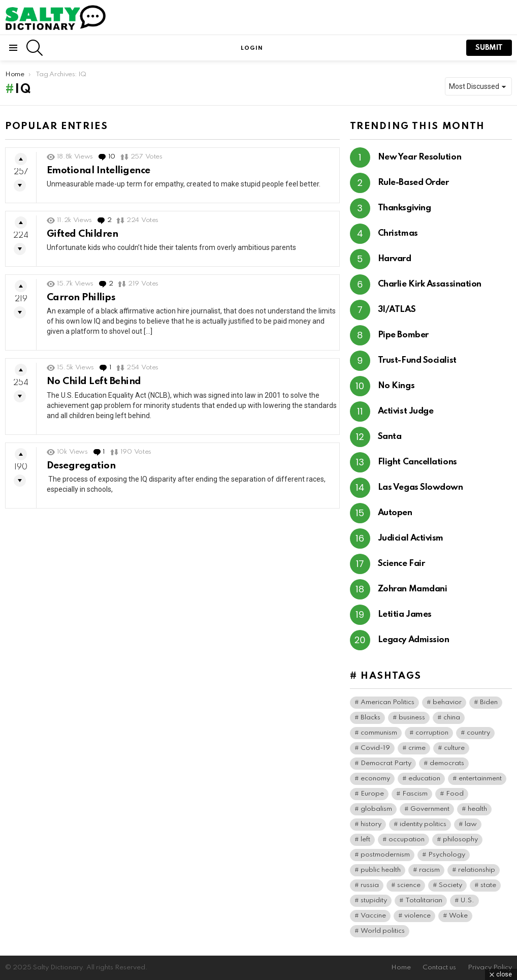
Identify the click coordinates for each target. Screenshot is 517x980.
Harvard (395, 259)
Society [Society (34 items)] (450, 885)
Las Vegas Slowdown (421, 487)
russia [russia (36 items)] (370, 885)
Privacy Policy (490, 968)
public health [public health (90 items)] (381, 870)
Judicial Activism (411, 538)
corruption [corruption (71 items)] (432, 733)
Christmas (398, 233)
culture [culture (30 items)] (454, 748)
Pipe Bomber (403, 335)
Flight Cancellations (417, 462)
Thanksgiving (405, 208)
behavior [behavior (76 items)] (447, 702)
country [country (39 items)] (478, 733)
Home (401, 968)
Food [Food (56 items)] (455, 794)
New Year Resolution (419, 157)
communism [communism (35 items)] (379, 733)
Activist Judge (406, 411)
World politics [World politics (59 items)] (383, 931)
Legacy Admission (414, 640)
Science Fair (401, 564)
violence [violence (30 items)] (417, 916)
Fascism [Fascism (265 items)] (415, 794)
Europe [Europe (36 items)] (372, 794)
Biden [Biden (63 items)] (489, 702)
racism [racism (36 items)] (429, 870)
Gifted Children (82, 234)
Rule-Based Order (413, 183)
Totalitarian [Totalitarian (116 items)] (424, 900)
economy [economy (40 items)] (375, 779)
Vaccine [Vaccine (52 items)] (373, 916)
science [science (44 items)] (409, 885)
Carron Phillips (81, 297)
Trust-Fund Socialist (417, 360)
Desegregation (81, 466)
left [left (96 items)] (365, 840)
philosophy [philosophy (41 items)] (460, 840)
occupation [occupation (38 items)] (407, 840)
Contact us (439, 968)
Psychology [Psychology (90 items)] (447, 855)
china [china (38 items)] (452, 718)
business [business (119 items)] (412, 718)
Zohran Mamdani (413, 589)
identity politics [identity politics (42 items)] (423, 824)
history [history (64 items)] (371, 824)
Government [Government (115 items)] (430, 809)
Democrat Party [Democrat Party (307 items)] (386, 763)
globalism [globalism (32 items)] (376, 809)
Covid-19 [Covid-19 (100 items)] (375, 748)
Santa (390, 437)
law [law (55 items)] (471, 824)
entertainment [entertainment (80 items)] (480, 779)
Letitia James (405, 614)
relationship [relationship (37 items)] (477, 870)
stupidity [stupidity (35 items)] (374, 900)
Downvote (20, 185)
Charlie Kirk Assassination (430, 284)
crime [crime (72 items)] (417, 748)
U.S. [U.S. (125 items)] (467, 900)
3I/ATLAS (397, 310)
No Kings (396, 386)
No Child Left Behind (94, 381)
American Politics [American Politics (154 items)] (387, 702)
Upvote (21, 159)
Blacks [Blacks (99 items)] (370, 718)
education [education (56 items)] (424, 779)
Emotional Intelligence (99, 170)
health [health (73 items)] (477, 809)
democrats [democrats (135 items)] (447, 763)
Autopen (395, 513)
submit (489, 48)
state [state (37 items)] (488, 885)
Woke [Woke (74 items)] (458, 916)
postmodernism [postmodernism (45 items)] (385, 855)
